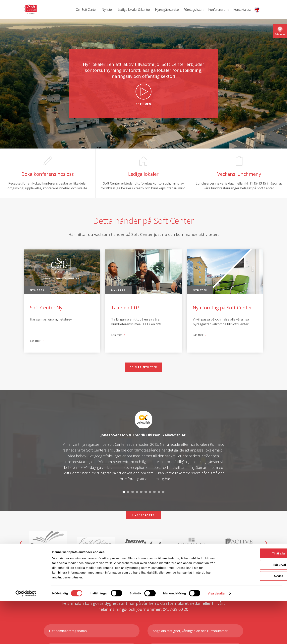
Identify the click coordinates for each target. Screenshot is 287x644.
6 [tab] (146, 502)
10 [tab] (163, 502)
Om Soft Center (86, 12)
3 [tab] (133, 502)
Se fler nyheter (144, 377)
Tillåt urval (254, 607)
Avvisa (254, 619)
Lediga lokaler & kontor (134, 12)
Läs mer (36, 350)
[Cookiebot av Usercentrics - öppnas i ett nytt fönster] (26, 636)
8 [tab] (154, 502)
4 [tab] (137, 502)
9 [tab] (159, 502)
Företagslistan (193, 12)
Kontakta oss (242, 12)
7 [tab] (150, 502)
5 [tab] (141, 502)
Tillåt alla (254, 596)
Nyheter (107, 12)
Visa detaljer (217, 636)
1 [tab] (124, 502)
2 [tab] (128, 502)
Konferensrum (218, 12)
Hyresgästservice (167, 12)
